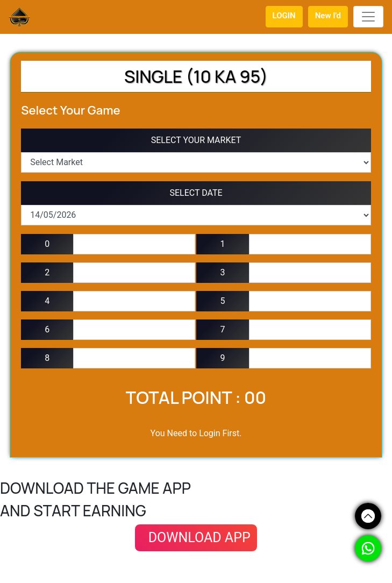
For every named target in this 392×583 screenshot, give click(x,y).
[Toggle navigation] (368, 17)
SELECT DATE (196, 193)
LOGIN (284, 16)
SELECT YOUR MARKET (196, 140)
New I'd (328, 16)
